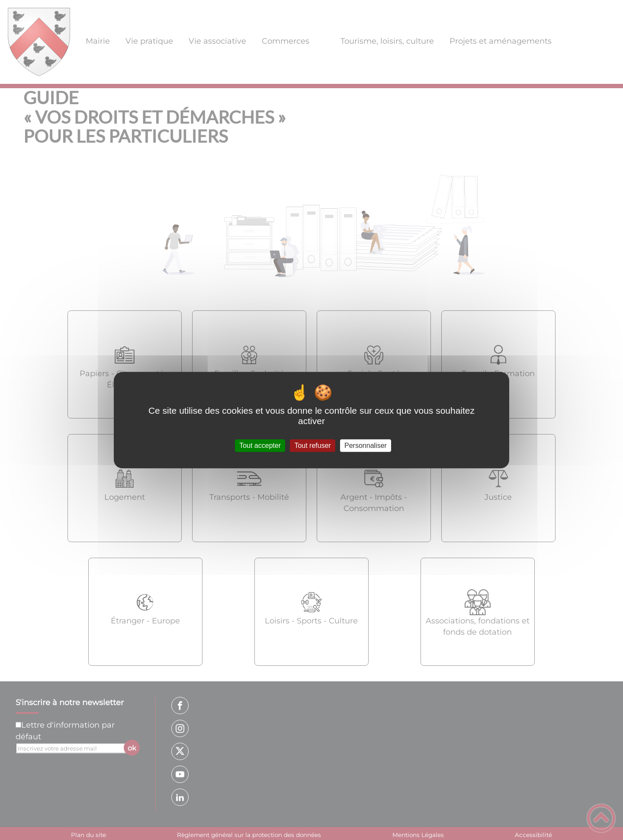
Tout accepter (260, 446)
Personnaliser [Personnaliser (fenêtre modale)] (366, 446)
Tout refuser (312, 446)
